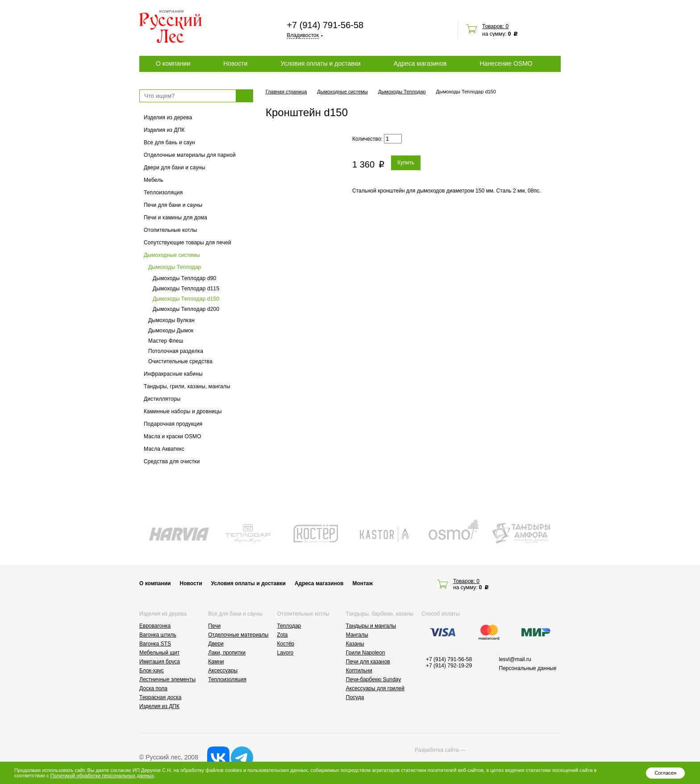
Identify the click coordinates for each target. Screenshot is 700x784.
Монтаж (362, 583)
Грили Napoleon (366, 653)
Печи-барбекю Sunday (374, 679)
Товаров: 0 (495, 26)
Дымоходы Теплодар (175, 267)
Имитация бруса (160, 662)
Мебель (154, 180)
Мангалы (357, 635)
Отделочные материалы (238, 635)
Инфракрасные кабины (173, 374)
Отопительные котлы (171, 230)
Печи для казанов (368, 662)
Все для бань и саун (169, 143)
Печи (214, 626)
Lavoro (285, 653)
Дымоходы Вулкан (171, 320)
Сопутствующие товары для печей (187, 243)
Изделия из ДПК (164, 130)
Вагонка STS (155, 644)
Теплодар (289, 626)
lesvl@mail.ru (515, 659)
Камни (216, 662)
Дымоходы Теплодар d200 (186, 309)
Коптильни (359, 671)
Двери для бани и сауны (175, 168)
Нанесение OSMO (506, 63)
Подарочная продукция (173, 424)
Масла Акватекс (164, 449)
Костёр (286, 644)
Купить (406, 163)
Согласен (665, 773)
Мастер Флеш (166, 341)
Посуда (355, 697)
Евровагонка (155, 626)
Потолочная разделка (176, 351)
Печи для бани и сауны (173, 205)
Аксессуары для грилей (375, 688)
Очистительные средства (180, 361)
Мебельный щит (159, 653)
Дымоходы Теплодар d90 (184, 278)
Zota (283, 635)
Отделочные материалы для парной (190, 155)
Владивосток (303, 35)
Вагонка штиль (158, 635)
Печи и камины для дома (175, 218)
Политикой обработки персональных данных (102, 776)
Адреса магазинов (420, 63)
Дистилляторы (162, 399)
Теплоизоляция (163, 193)
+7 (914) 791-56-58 (325, 25)
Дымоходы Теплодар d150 (186, 299)
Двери (216, 644)
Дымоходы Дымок (171, 331)
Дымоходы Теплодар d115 (186, 289)
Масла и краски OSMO (173, 436)
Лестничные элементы (167, 679)
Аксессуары (223, 671)
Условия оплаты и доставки (320, 63)
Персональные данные (528, 668)
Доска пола (153, 688)
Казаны (355, 644)
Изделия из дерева (168, 117)
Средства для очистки (172, 461)
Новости (235, 63)
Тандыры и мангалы (371, 626)
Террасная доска (160, 697)
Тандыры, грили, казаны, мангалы (187, 386)
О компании (173, 63)
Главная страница (286, 92)
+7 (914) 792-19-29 (449, 666)
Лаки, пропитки (227, 653)
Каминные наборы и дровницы (183, 411)
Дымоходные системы (172, 255)
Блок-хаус (152, 671)
